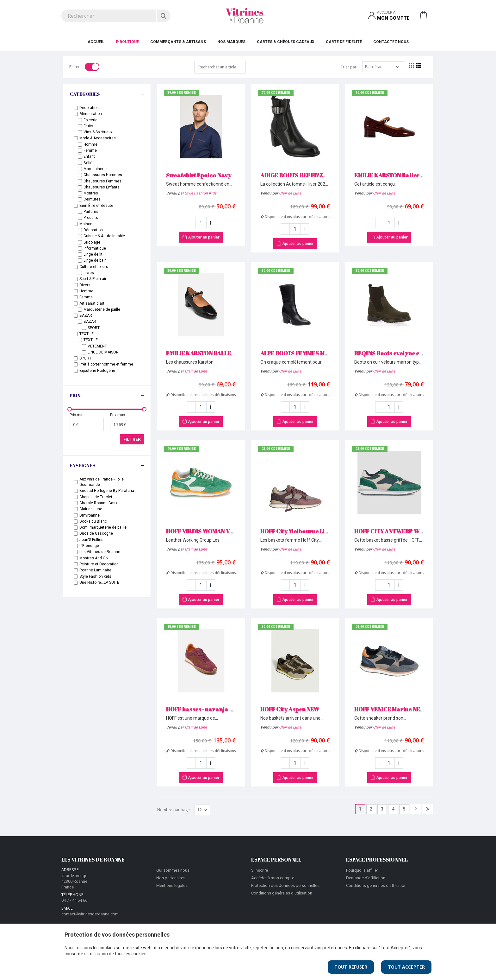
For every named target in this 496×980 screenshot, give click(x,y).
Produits (91, 218)
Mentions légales (172, 885)
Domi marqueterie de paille (103, 527)
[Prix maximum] (127, 424)
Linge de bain (95, 260)
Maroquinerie (95, 169)
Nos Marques (231, 42)
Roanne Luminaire (95, 570)
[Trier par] (383, 67)
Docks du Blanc (93, 521)
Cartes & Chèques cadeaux (286, 42)
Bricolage (92, 242)
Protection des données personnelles (285, 885)
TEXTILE (87, 334)
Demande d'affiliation (366, 878)
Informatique (95, 248)
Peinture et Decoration (99, 564)
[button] (424, 17)
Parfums (91, 212)
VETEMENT (97, 346)
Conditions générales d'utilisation (282, 893)
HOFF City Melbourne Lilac (297, 531)
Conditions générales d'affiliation (376, 885)
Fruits (88, 126)
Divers (85, 285)
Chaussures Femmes (102, 181)
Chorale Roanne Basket (100, 503)
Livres (89, 273)
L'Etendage (89, 546)
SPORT (94, 328)
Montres (91, 193)
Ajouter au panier (201, 237)
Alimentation (91, 114)
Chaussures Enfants (102, 187)
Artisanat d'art (92, 303)
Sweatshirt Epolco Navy (199, 175)
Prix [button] (75, 395)
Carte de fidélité (344, 42)
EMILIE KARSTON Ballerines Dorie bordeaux (415, 175)
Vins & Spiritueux (98, 132)
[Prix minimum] (87, 424)
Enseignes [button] (82, 465)
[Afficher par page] (202, 810)
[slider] (70, 409)
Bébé (88, 163)
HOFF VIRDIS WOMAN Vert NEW (209, 531)
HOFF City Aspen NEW (290, 709)
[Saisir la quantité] (201, 223)
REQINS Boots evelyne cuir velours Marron (413, 353)
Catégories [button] (85, 94)
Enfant (89, 156)
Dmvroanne (90, 515)
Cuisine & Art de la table (104, 236)
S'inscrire (260, 870)
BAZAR (86, 315)
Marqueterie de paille (102, 309)
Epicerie (90, 120)
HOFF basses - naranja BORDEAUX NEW (220, 709)
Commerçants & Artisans (178, 42)
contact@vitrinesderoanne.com (90, 914)
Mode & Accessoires (98, 138)
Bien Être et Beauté (96, 206)
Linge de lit (93, 254)
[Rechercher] (163, 16)
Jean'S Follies (91, 540)
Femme (90, 150)
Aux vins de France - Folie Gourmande (102, 482)
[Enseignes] (76, 482)
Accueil (96, 42)
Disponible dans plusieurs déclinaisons (295, 216)
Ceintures (92, 199)
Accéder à (393, 16)
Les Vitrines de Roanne (100, 552)
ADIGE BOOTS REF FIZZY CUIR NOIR (308, 175)
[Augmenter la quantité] (211, 223)
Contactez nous (391, 42)
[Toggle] (92, 67)
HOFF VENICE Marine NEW (390, 709)
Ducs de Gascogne (96, 533)
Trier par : (350, 67)
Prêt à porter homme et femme (106, 364)
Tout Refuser (351, 967)
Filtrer (132, 439)
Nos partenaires (171, 878)
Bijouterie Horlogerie (97, 371)
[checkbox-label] (76, 108)
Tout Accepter (406, 967)
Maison (86, 224)
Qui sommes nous (173, 870)
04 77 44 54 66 (74, 900)
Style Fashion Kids (201, 193)
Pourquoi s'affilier (362, 870)
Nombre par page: (174, 810)
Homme (90, 144)
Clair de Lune (290, 193)
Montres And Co (93, 558)
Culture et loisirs (94, 267)
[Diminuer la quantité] (191, 223)
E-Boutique (127, 42)
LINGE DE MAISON (103, 352)
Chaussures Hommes (103, 175)
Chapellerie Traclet (96, 497)
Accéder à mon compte (273, 878)
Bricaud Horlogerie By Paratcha (107, 491)
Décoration (89, 108)
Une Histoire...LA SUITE (99, 582)
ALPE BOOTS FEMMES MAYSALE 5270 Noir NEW (323, 353)
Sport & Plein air (93, 279)
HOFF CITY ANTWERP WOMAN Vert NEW (408, 531)
